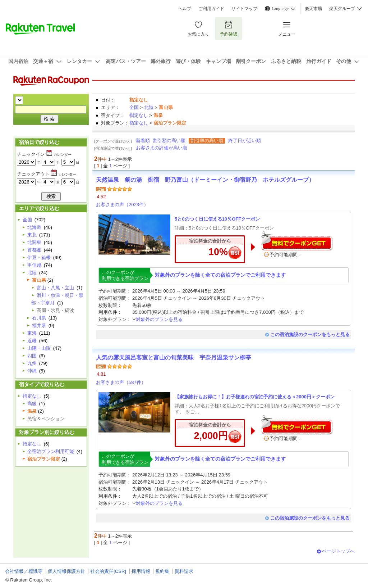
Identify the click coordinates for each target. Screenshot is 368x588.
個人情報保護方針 (66, 571)
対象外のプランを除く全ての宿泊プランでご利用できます (220, 275)
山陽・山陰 (39, 348)
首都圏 (34, 250)
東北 (32, 235)
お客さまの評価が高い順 (162, 148)
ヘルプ (185, 9)
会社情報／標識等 (24, 571)
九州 (32, 363)
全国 (134, 107)
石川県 (39, 318)
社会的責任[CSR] (108, 571)
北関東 (34, 242)
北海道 (34, 227)
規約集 (162, 571)
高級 (32, 404)
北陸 (149, 107)
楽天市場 (313, 9)
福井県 (39, 325)
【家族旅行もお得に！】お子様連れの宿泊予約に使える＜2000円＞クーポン (255, 397)
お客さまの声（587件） (121, 382)
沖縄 (32, 371)
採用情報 (141, 571)
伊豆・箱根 (39, 257)
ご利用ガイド (211, 9)
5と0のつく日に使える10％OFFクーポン (217, 219)
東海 (32, 333)
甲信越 (34, 265)
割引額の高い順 (169, 141)
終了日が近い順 (245, 141)
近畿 (32, 341)
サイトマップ (244, 9)
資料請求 (184, 571)
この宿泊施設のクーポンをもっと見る (310, 334)
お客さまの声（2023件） (122, 205)
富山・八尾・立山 (55, 288)
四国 (32, 356)
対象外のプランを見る (157, 319)
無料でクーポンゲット (297, 241)
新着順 (143, 141)
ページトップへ (338, 551)
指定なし (139, 115)
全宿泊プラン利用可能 (51, 451)
